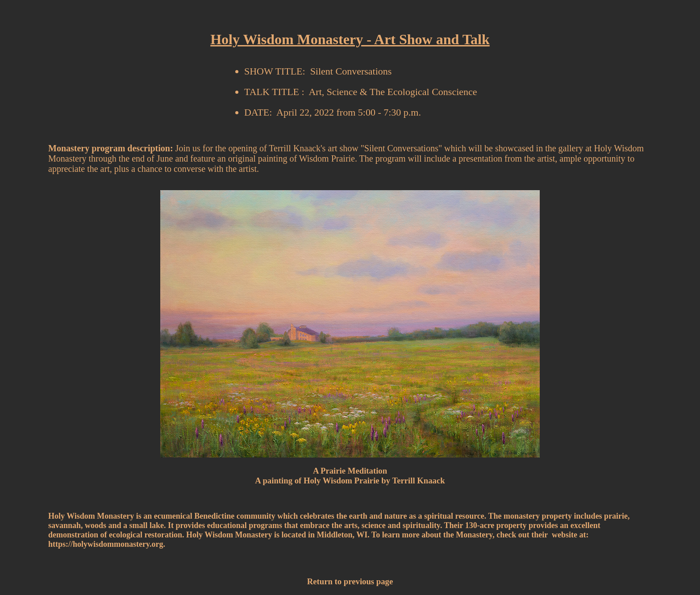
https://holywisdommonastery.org (106, 544)
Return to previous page (350, 581)
